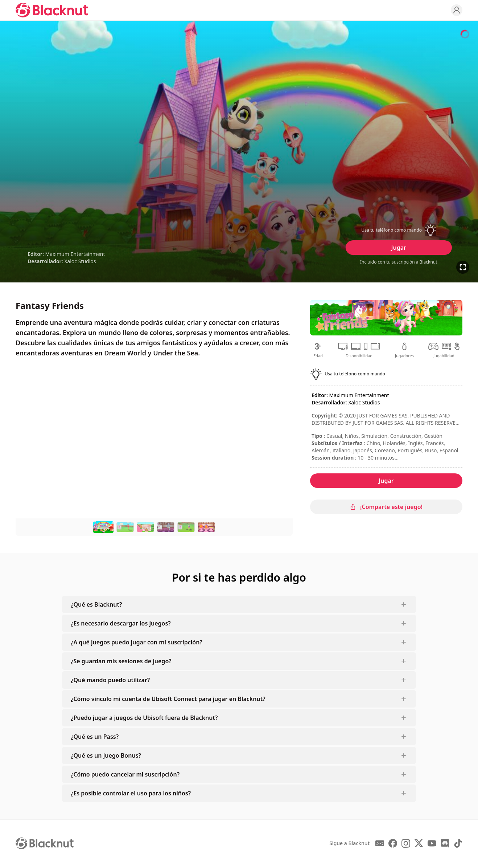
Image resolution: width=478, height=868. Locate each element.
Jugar (399, 248)
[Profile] (457, 10)
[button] (399, 230)
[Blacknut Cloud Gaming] (52, 10)
